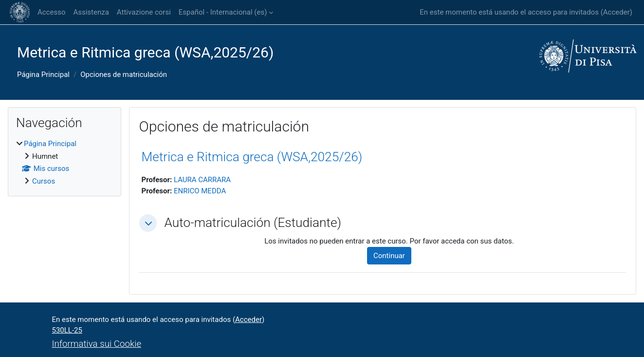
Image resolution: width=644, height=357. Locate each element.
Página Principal (43, 75)
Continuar (389, 256)
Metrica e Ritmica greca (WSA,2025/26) (252, 157)
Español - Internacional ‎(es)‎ (223, 12)
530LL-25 (67, 330)
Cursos (44, 181)
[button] (148, 223)
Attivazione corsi (144, 12)
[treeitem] (64, 162)
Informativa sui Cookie (97, 344)
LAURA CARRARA (202, 180)
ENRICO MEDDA (200, 191)
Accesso (51, 12)
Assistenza (91, 12)
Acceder (616, 12)
